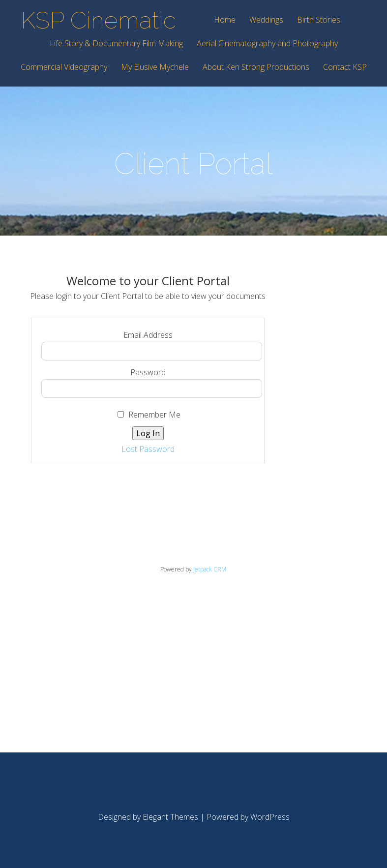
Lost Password (148, 449)
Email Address (148, 335)
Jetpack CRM (210, 569)
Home (225, 20)
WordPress (270, 817)
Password (148, 372)
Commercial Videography (64, 68)
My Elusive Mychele (155, 68)
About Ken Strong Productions (256, 68)
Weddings (266, 20)
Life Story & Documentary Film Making (116, 44)
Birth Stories (319, 20)
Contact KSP (345, 68)
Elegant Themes (170, 817)
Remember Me (149, 415)
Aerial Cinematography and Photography (267, 44)
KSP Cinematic (98, 20)
